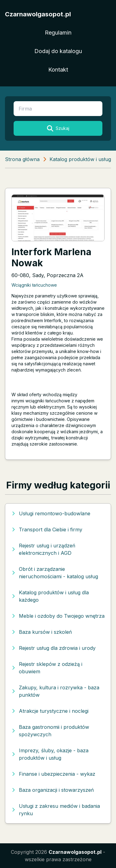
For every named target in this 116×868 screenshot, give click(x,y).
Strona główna (22, 159)
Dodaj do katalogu (58, 51)
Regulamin (58, 33)
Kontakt (58, 70)
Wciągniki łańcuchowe (34, 285)
